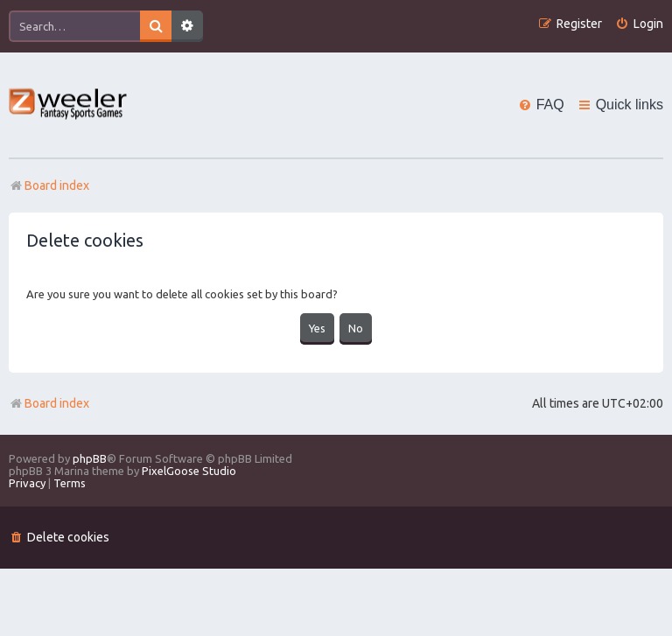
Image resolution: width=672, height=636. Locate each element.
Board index (49, 402)
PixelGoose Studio (189, 469)
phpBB (90, 457)
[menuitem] (639, 24)
